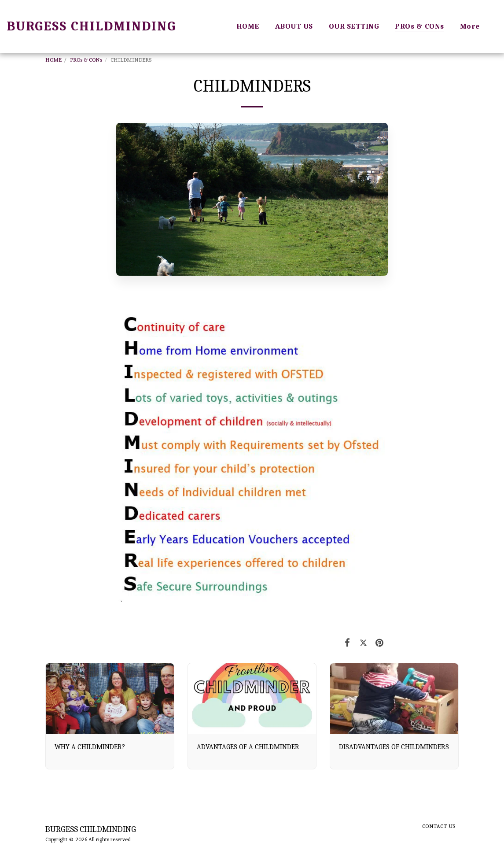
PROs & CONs (86, 60)
